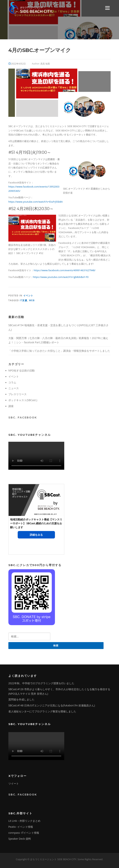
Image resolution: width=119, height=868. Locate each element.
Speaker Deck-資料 (20, 839)
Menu (107, 8)
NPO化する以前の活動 (22, 370)
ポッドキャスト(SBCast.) (23, 400)
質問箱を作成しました (21, 699)
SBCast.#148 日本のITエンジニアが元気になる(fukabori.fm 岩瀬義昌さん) (52, 705)
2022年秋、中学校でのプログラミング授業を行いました (41, 683)
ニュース (14, 388)
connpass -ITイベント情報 (24, 833)
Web (32, 300)
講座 (11, 406)
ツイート (14, 783)
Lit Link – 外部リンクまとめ (24, 821)
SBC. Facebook (23, 418)
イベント (28, 296)
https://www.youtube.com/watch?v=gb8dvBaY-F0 (61, 277)
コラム (12, 382)
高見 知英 (45, 64)
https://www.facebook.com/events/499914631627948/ (65, 270)
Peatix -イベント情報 (21, 827)
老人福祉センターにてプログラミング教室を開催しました (42, 711)
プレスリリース (18, 394)
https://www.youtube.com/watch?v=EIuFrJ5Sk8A (36, 202)
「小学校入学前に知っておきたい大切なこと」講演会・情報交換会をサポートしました (59, 351)
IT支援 (23, 300)
